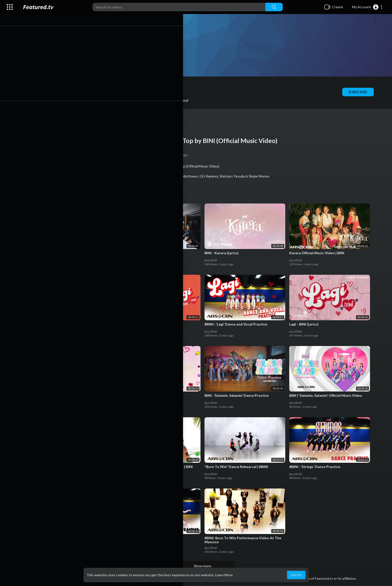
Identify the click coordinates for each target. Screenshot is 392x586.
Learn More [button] (224, 575)
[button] (367, 7)
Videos (47, 100)
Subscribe (361, 92)
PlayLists (73, 100)
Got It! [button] (296, 575)
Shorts (100, 100)
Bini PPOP (75, 85)
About (187, 100)
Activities (160, 100)
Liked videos (129, 100)
